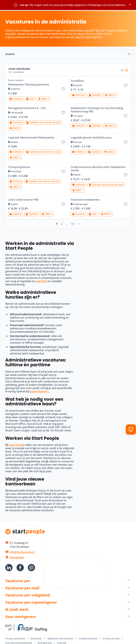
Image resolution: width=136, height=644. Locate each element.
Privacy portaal (111, 638)
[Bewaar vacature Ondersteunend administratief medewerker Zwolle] (126, 175)
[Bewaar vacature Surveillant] (126, 85)
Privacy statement (15, 638)
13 (73, 224)
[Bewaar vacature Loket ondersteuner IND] (63, 204)
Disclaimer (36, 638)
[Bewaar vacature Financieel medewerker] (126, 204)
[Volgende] (79, 224)
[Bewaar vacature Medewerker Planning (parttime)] (63, 89)
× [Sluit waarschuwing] (130, 5)
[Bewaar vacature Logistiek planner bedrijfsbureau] (126, 142)
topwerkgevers (39, 391)
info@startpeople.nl (22, 552)
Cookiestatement (88, 638)
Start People (17, 445)
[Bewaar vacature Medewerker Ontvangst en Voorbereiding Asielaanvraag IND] (126, 116)
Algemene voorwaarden (61, 638)
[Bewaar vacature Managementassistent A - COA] (63, 113)
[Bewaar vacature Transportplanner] (63, 172)
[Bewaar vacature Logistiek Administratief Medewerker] (63, 142)
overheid (41, 281)
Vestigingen (17, 557)
